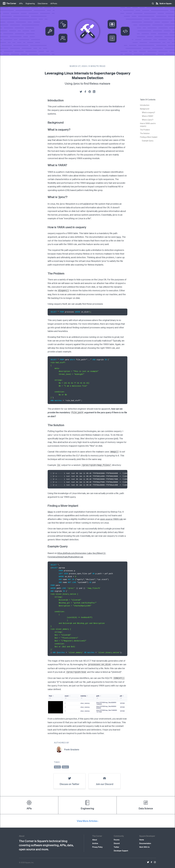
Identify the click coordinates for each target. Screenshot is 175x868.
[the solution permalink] (46, 425)
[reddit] (90, 92)
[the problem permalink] (46, 273)
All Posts (54, 3)
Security (57, 765)
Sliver (50, 511)
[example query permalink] (46, 545)
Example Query (148, 141)
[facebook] (85, 92)
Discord (117, 842)
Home (142, 838)
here (119, 237)
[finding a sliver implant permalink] (46, 505)
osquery (52, 136)
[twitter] (81, 92)
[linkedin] (94, 92)
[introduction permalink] (46, 100)
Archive (95, 842)
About (95, 838)
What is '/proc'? (148, 120)
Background (145, 109)
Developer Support (121, 849)
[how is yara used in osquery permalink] (46, 227)
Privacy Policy (97, 845)
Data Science (43, 3)
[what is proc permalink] (46, 197)
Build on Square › (166, 3)
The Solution (145, 133)
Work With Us (144, 845)
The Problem (145, 130)
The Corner (10, 3)
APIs (21, 3)
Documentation (145, 842)
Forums (117, 838)
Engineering (30, 3)
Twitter (116, 845)
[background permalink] (46, 122)
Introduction (145, 105)
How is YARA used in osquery (148, 125)
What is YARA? (148, 116)
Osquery (65, 765)
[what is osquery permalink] (46, 130)
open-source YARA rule (111, 518)
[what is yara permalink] (46, 165)
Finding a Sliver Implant (149, 137)
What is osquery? (148, 112)
